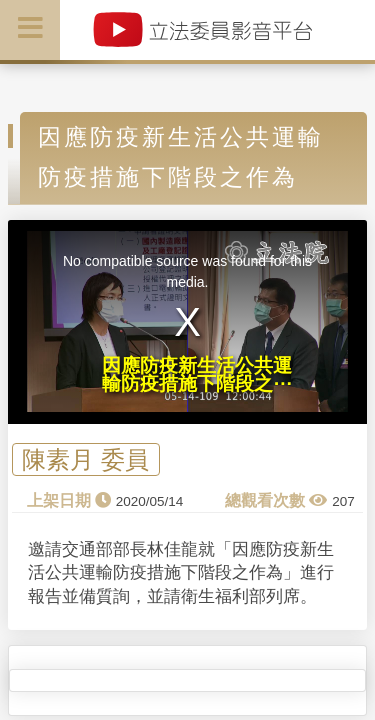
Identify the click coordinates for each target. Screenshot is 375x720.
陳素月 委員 (85, 459)
